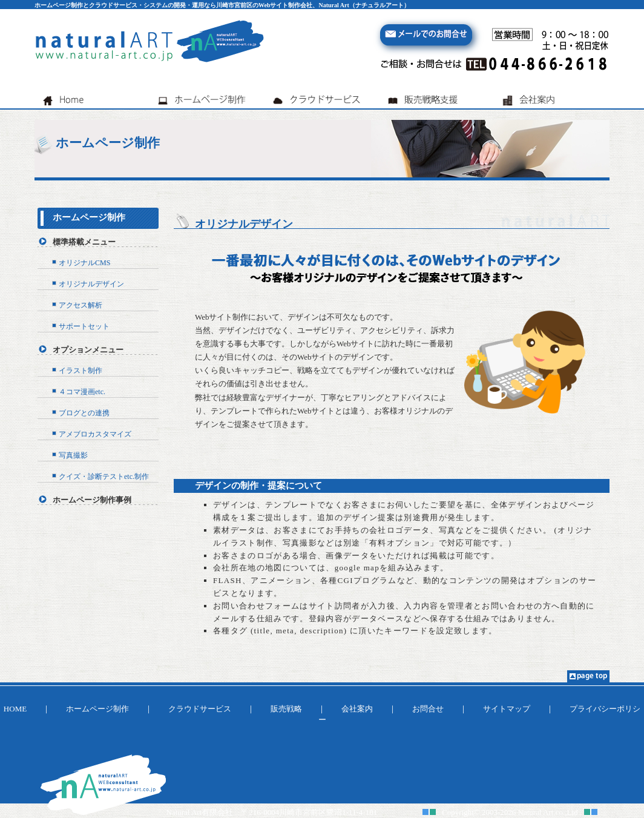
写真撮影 (73, 455)
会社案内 (357, 709)
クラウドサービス (200, 709)
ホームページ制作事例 (92, 500)
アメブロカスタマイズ (95, 434)
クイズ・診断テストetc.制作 (104, 477)
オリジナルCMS (84, 263)
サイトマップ (507, 709)
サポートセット (84, 326)
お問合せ (428, 709)
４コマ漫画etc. (82, 392)
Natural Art (536, 812)
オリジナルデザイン (91, 284)
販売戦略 (286, 709)
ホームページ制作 (89, 217)
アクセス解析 (80, 305)
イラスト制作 (80, 371)
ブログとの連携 (84, 413)
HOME (15, 709)
